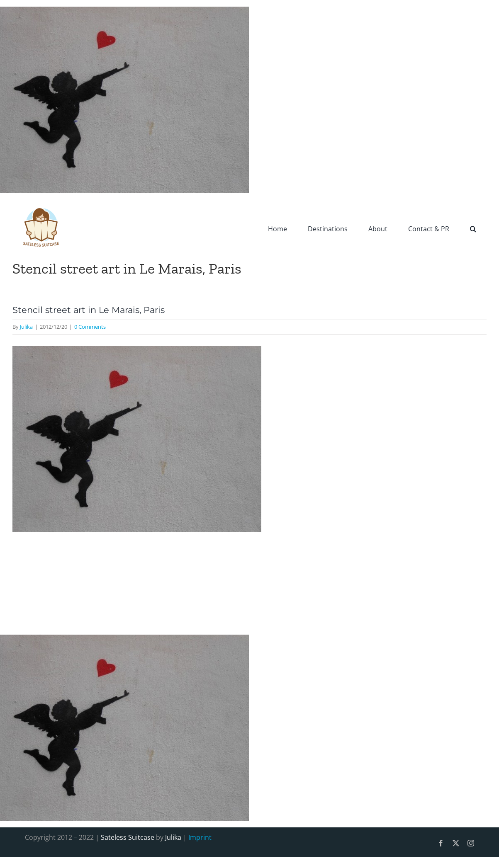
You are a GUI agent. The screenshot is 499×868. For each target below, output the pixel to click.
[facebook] (441, 843)
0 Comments (90, 327)
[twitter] (456, 843)
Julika (26, 327)
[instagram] (471, 843)
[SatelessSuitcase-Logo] (41, 203)
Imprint (200, 837)
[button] (473, 228)
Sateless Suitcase (128, 837)
